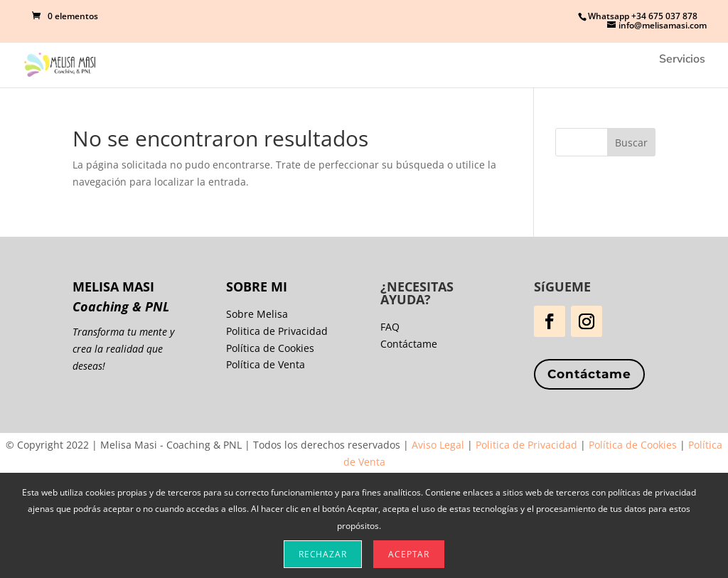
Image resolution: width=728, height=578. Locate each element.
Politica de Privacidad (277, 331)
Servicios (682, 60)
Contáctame (589, 374)
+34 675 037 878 (664, 16)
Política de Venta (266, 364)
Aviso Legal (438, 445)
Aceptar (409, 554)
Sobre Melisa (257, 314)
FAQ (390, 327)
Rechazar (323, 554)
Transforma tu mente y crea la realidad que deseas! (123, 349)
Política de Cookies (270, 348)
